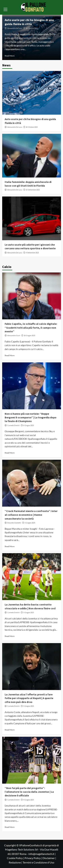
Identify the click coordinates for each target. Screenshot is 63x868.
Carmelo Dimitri (13, 425)
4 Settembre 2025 (32, 253)
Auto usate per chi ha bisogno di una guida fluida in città (29, 22)
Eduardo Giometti (14, 523)
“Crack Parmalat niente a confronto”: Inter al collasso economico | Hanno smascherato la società (31, 515)
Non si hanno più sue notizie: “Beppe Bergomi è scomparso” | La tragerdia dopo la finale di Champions (31, 417)
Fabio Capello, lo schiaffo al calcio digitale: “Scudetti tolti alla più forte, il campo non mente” (31, 328)
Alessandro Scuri (14, 336)
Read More (10, 56)
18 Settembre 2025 (33, 190)
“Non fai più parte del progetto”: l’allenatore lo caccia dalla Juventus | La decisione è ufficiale (29, 792)
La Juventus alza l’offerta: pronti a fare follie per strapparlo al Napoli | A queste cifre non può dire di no (29, 698)
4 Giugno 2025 (29, 800)
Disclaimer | (49, 858)
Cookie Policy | (16, 858)
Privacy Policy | (34, 858)
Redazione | (16, 862)
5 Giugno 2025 (30, 523)
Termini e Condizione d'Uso (38, 862)
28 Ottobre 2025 (32, 28)
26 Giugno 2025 (29, 336)
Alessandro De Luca (15, 28)
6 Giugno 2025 (29, 425)
